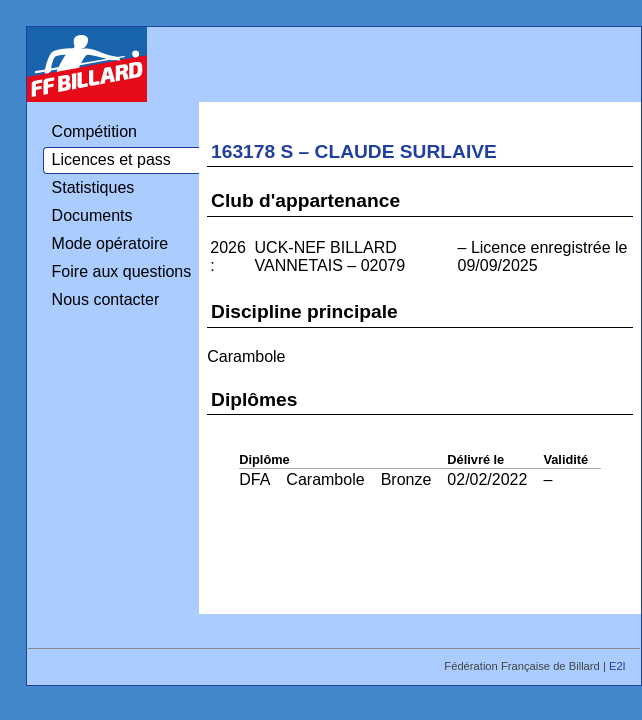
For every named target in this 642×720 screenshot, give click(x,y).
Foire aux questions (122, 271)
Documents (92, 215)
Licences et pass (111, 159)
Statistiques (93, 187)
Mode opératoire (110, 243)
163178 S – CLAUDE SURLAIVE (354, 151)
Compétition (94, 131)
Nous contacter (106, 299)
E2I (619, 666)
